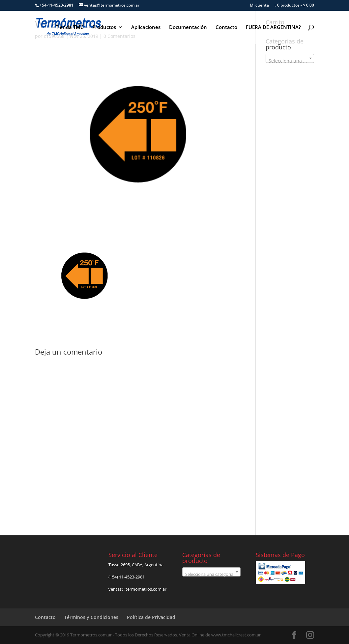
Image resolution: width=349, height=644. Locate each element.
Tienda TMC (70, 27)
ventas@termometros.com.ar (137, 589)
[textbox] (290, 61)
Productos (104, 27)
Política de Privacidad (151, 617)
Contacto (226, 27)
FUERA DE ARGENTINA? (273, 27)
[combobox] (290, 58)
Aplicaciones (146, 27)
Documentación (188, 27)
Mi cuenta (259, 6)
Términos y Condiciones (91, 617)
